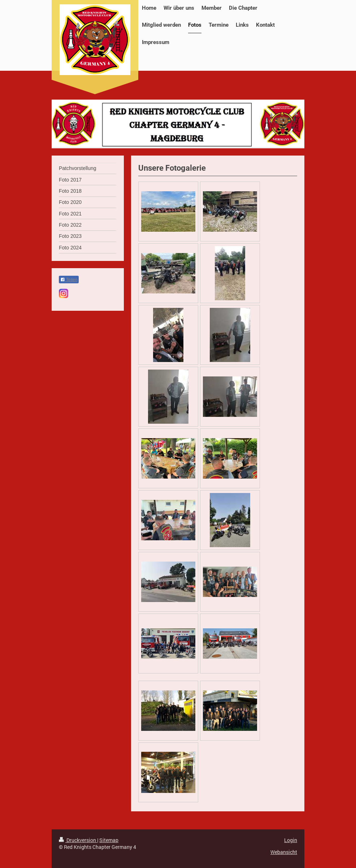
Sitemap (109, 840)
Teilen (69, 280)
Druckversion (78, 840)
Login (291, 840)
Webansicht (284, 852)
